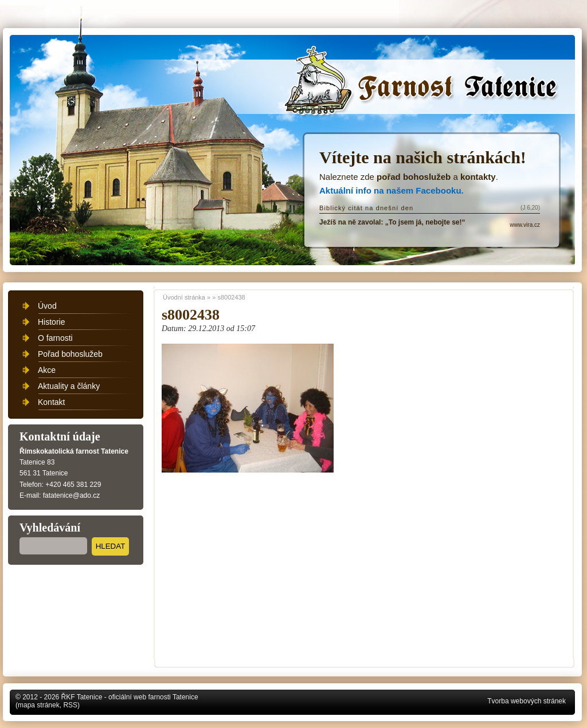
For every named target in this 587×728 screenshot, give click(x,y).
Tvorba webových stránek (527, 701)
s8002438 (231, 297)
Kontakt (51, 402)
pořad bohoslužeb (414, 177)
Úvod (47, 306)
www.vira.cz (525, 225)
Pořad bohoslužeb (70, 354)
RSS (70, 705)
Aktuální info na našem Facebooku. (392, 190)
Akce (47, 370)
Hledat (111, 546)
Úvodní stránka (424, 87)
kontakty (478, 177)
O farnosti (55, 338)
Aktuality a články (69, 386)
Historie (51, 322)
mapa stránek (39, 705)
